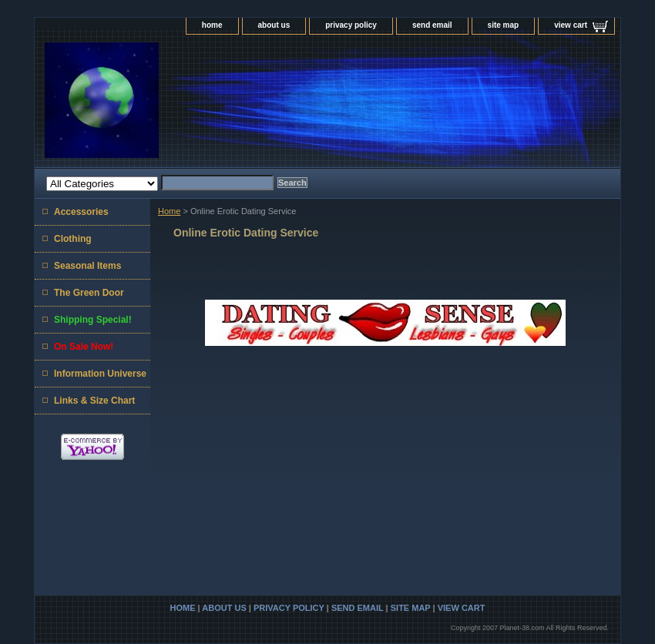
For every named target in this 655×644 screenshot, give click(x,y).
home (212, 25)
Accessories (81, 212)
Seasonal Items (87, 266)
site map (504, 25)
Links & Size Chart (94, 401)
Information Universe (100, 374)
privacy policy (351, 25)
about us (274, 25)
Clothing (73, 239)
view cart (571, 25)
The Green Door (89, 293)
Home (169, 211)
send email (432, 25)
